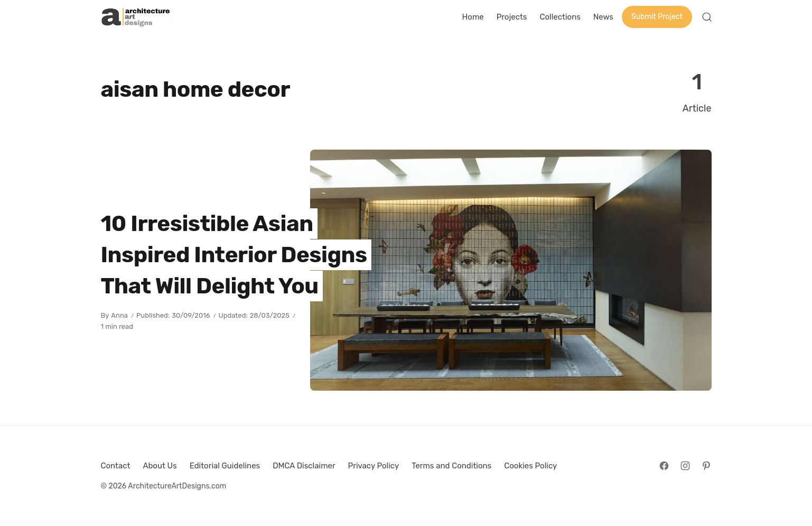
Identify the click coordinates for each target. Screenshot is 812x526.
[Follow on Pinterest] (706, 466)
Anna (119, 315)
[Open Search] (707, 17)
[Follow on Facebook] (664, 466)
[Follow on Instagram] (685, 466)
